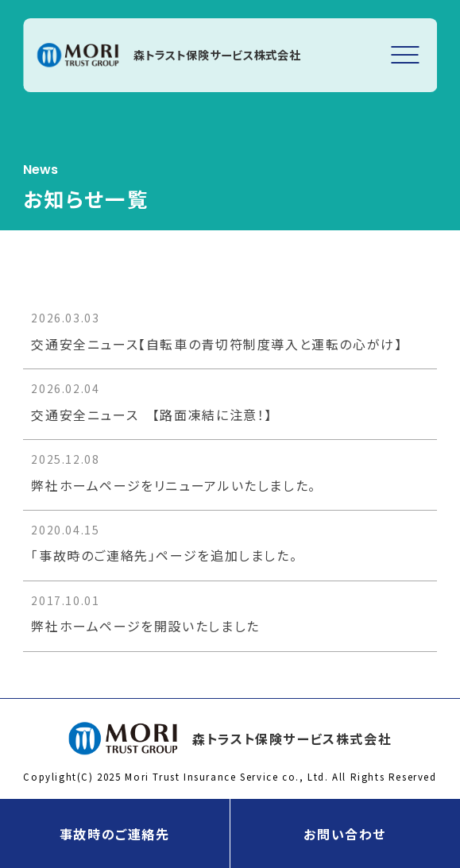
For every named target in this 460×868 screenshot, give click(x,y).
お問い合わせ (345, 834)
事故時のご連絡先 (115, 834)
